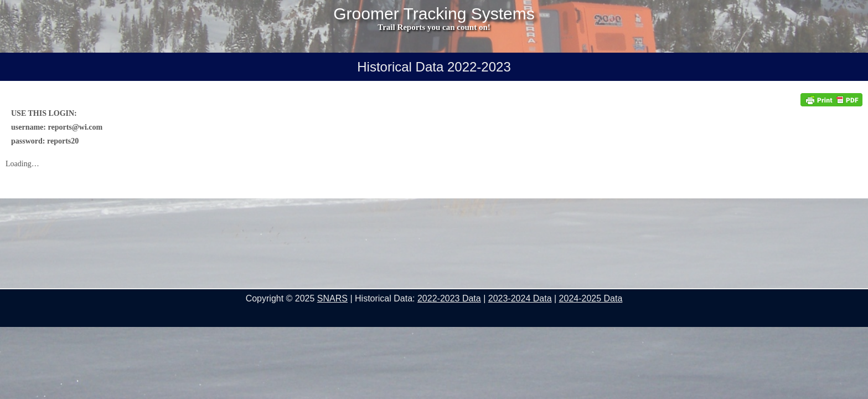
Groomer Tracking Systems (434, 14)
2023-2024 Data (520, 298)
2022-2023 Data (449, 298)
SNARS (332, 298)
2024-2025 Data (591, 298)
